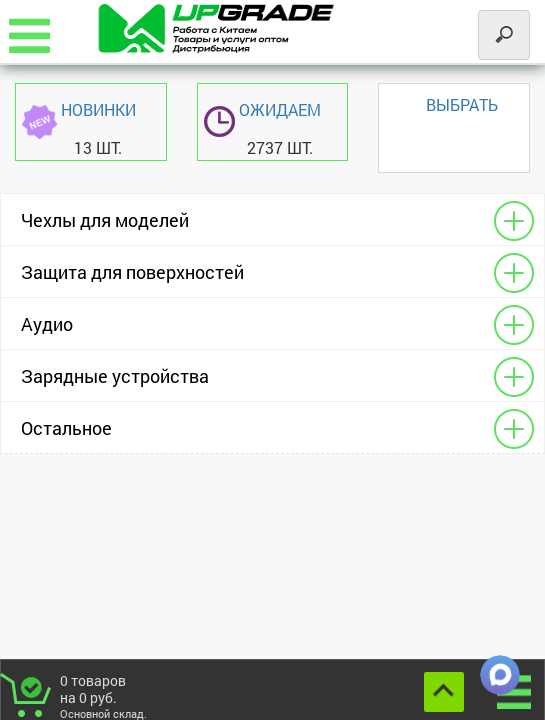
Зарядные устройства (115, 376)
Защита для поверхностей (132, 272)
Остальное (66, 428)
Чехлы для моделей (105, 220)
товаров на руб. (112, 695)
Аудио (47, 324)
